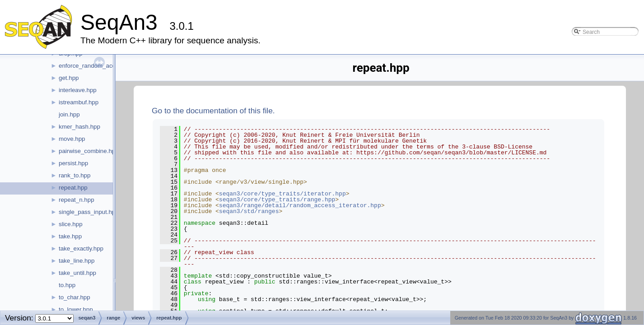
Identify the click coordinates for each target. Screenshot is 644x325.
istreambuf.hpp (79, 102)
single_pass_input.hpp (89, 212)
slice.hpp (71, 224)
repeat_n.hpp (77, 200)
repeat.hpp (73, 188)
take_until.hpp (77, 273)
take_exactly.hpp (81, 248)
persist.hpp (73, 163)
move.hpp (72, 139)
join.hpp (69, 114)
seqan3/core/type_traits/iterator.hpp (282, 194)
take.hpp (70, 236)
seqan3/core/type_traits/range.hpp (277, 200)
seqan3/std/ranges (249, 211)
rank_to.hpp (75, 175)
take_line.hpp (77, 261)
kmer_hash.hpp (79, 127)
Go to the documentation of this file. (213, 111)
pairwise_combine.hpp (89, 151)
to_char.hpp (75, 297)
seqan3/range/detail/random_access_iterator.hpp (300, 205)
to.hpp (67, 285)
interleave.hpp (78, 90)
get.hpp (69, 78)
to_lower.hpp (76, 309)
